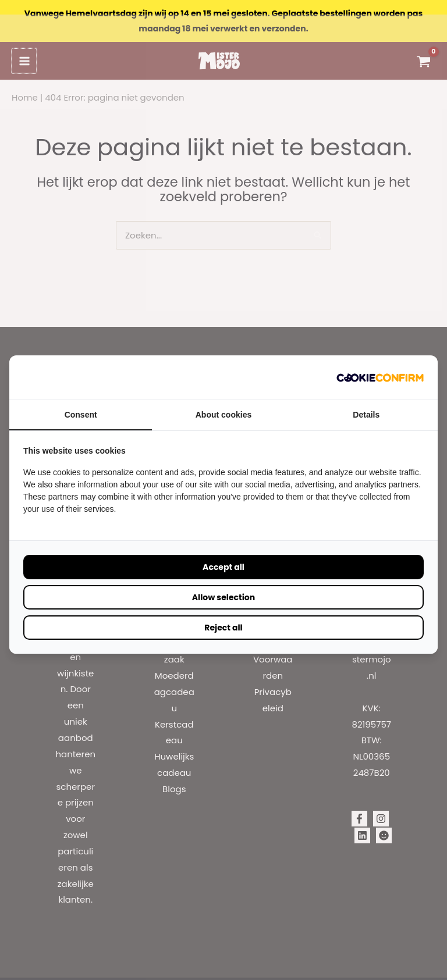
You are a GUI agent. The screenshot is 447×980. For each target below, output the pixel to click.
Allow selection (223, 583)
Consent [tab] (81, 400)
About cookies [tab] (223, 400)
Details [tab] (366, 400)
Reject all (223, 613)
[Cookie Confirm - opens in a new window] (380, 363)
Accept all (223, 553)
